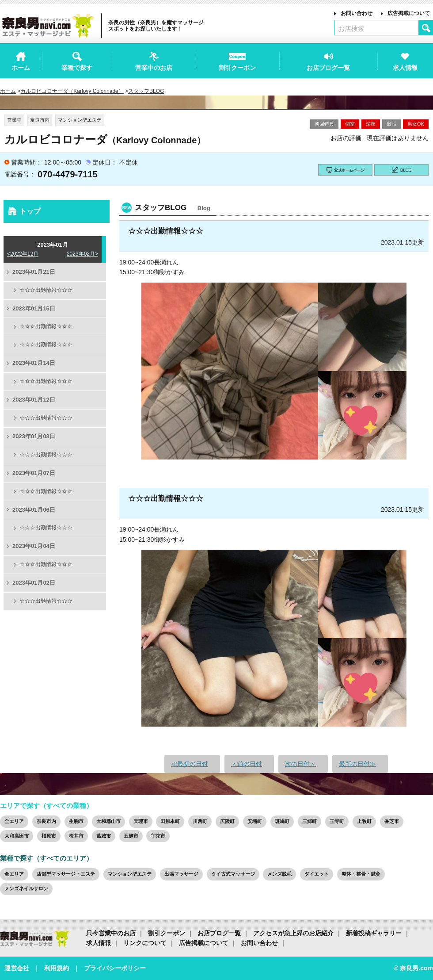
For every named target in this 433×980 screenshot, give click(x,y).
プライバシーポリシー (115, 968)
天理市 (141, 821)
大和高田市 (17, 836)
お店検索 (351, 29)
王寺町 (337, 821)
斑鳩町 (282, 821)
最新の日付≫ (357, 764)
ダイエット (317, 874)
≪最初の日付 (190, 764)
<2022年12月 (23, 254)
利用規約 (57, 968)
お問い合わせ (357, 13)
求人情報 (99, 943)
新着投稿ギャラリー (374, 933)
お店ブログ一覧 (219, 933)
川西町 (200, 821)
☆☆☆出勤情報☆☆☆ (46, 290)
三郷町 (310, 821)
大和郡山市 (108, 821)
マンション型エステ (130, 874)
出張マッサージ (181, 874)
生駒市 (76, 821)
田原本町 (170, 821)
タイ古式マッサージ (233, 874)
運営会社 (17, 968)
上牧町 (364, 821)
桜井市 (76, 836)
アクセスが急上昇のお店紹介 (293, 933)
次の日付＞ (300, 764)
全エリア (14, 821)
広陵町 (227, 821)
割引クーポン (167, 933)
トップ (30, 211)
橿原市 (49, 836)
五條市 (131, 836)
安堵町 (255, 821)
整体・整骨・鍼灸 (361, 874)
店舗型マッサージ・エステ (66, 874)
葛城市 (104, 836)
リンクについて (145, 943)
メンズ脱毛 (279, 874)
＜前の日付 (247, 764)
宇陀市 (158, 836)
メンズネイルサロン (26, 888)
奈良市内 (46, 821)
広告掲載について (409, 13)
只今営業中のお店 (111, 933)
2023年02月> (82, 254)
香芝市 (392, 821)
